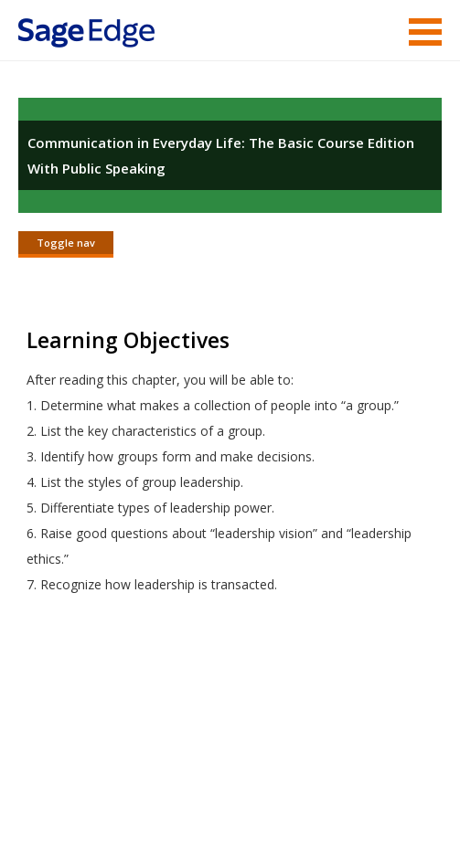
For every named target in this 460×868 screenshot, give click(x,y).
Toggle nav (66, 243)
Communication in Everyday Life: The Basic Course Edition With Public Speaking (221, 155)
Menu (425, 32)
